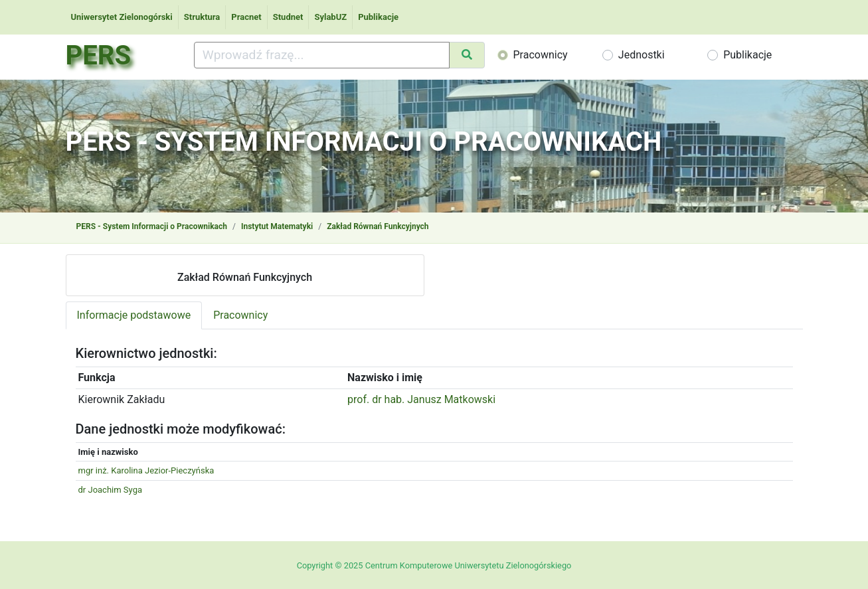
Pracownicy (541, 55)
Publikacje (378, 17)
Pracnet (246, 17)
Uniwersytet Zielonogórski (122, 17)
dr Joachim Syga (111, 490)
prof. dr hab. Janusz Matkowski (421, 399)
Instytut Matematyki (277, 226)
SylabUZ (330, 17)
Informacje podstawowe (134, 315)
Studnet (288, 17)
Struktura (202, 17)
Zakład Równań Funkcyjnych (378, 226)
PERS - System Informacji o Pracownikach (152, 226)
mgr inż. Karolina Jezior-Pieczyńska (146, 470)
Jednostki (642, 55)
